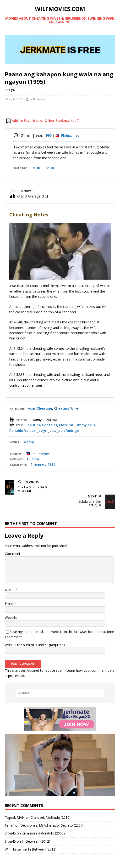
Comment (13, 554)
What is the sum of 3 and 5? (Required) (35, 645)
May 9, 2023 (14, 99)
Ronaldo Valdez (22, 431)
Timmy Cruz (85, 425)
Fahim (10, 825)
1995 (48, 135)
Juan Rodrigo (68, 431)
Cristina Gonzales (42, 425)
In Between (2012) (36, 841)
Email (9, 604)
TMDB (49, 168)
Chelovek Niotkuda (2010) (51, 817)
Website (11, 617)
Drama (28, 442)
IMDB (36, 168)
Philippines (70, 135)
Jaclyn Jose (46, 431)
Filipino (33, 459)
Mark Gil (66, 425)
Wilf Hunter (38, 99)
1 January (39, 464)
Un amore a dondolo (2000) (43, 833)
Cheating (44, 408)
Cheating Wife (66, 408)
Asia (31, 408)
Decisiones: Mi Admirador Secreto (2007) (52, 825)
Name (10, 590)
